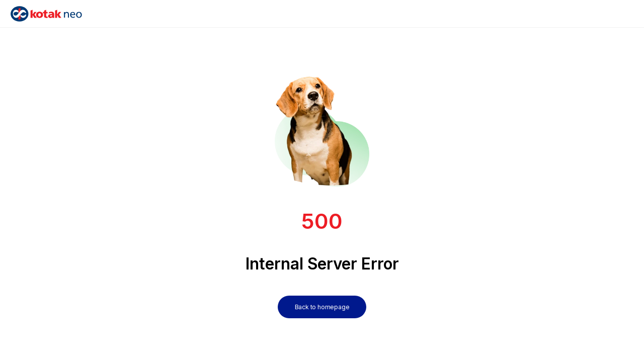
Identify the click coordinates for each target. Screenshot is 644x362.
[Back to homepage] (322, 297)
